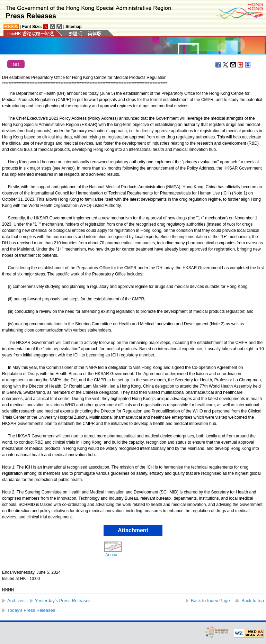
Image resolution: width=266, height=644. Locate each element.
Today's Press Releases (31, 610)
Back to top (253, 601)
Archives (16, 601)
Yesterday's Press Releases (63, 601)
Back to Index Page (210, 601)
